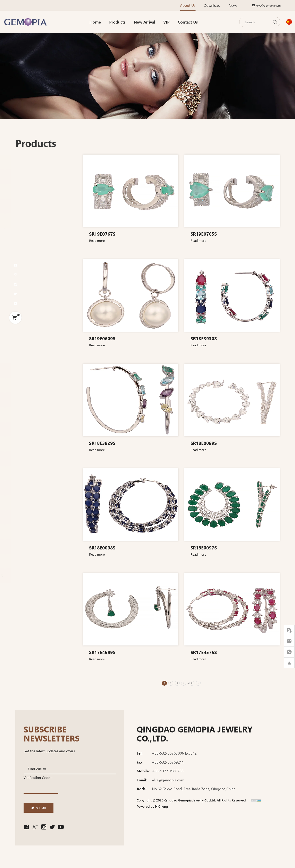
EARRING (28, 279)
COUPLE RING (32, 345)
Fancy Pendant (34, 270)
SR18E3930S (206, 338)
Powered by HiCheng (152, 808)
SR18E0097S (206, 547)
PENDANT (29, 262)
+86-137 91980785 (168, 773)
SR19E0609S (105, 338)
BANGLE (27, 320)
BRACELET (29, 312)
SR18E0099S (206, 443)
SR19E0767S (105, 234)
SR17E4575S (206, 652)
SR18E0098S (105, 547)
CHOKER (27, 353)
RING (25, 254)
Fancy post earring (37, 303)
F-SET (25, 237)
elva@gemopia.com (268, 5)
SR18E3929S (105, 443)
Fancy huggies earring (39, 287)
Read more (100, 240)
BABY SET (28, 337)
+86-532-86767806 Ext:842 (174, 755)
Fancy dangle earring (39, 298)
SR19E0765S (206, 234)
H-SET (25, 245)
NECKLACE (29, 329)
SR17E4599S (105, 652)
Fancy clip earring (36, 292)
